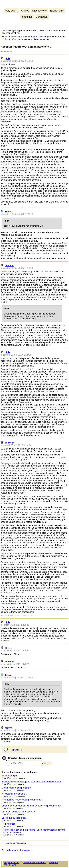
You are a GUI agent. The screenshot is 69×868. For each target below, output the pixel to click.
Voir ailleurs (10, 865)
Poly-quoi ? (11, 11)
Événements (57, 11)
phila (8, 58)
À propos (54, 862)
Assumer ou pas (10, 776)
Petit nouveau (9, 824)
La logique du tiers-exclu (14, 818)
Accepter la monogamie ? (15, 794)
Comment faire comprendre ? (16, 788)
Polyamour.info (34, 3)
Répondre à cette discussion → (17, 850)
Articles (25, 11)
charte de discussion (36, 37)
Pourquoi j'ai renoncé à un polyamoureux (22, 800)
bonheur (9, 266)
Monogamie (6, 51)
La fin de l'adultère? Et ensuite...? (18, 812)
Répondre (16, 750)
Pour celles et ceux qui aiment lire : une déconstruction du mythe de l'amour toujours (34, 831)
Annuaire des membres (34, 862)
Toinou (9, 212)
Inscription (27, 17)
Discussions (40, 11)
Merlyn (8, 648)
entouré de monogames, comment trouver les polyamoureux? (32, 806)
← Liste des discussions (14, 843)
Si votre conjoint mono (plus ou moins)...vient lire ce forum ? (31, 782)
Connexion (42, 17)
